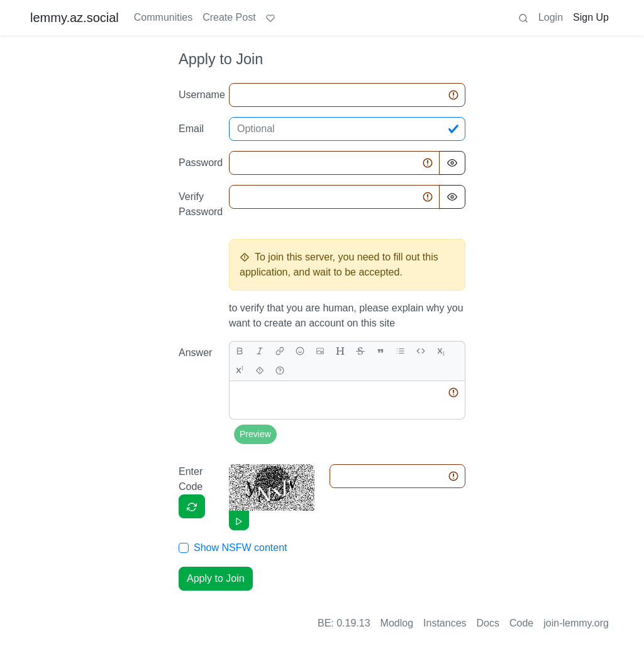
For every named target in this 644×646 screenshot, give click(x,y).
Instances (445, 623)
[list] (401, 351)
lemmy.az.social (75, 18)
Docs (488, 623)
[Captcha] (192, 506)
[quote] (380, 351)
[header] (340, 351)
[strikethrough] (360, 351)
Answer (195, 353)
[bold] (240, 351)
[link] (280, 351)
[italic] (260, 351)
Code (521, 623)
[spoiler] (260, 371)
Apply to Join (216, 578)
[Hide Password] (452, 163)
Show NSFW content (241, 548)
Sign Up (591, 17)
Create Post (229, 17)
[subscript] (441, 351)
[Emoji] (300, 351)
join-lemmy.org (576, 623)
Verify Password (200, 204)
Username (200, 95)
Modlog (397, 623)
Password (200, 163)
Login (551, 17)
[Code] (421, 351)
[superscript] (240, 371)
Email (191, 129)
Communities (163, 17)
